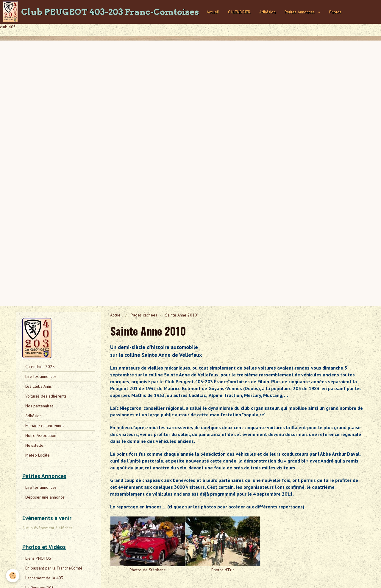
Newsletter (35, 445)
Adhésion (267, 12)
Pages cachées (144, 315)
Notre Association (41, 435)
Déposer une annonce (45, 497)
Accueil (213, 12)
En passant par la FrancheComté (54, 568)
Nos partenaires (39, 406)
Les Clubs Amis (39, 386)
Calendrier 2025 (40, 367)
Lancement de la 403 (44, 578)
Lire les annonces (41, 376)
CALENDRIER (239, 12)
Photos (335, 12)
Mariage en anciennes (45, 426)
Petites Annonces (300, 12)
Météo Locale (38, 455)
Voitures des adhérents (46, 396)
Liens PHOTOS (38, 558)
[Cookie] (13, 576)
